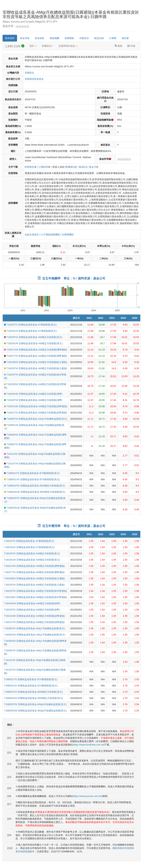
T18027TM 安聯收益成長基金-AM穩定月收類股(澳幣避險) (35, 356)
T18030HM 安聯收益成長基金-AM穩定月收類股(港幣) (33, 394)
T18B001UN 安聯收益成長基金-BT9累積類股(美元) (32, 479)
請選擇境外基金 (68, 46)
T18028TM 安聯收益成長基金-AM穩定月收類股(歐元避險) (35, 368)
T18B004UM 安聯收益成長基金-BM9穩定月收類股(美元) (35, 492)
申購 (131, 46)
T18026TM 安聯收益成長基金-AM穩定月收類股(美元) (33, 337)
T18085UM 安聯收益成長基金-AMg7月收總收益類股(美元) (35, 635)
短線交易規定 (32, 235)
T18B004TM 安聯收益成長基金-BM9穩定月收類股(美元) (35, 486)
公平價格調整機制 (50, 235)
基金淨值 (25, 38)
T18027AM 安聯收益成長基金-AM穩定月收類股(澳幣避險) (36, 350)
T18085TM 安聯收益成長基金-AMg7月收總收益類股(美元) (36, 419)
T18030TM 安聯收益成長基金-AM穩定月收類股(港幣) (33, 400)
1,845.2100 (15, 46)
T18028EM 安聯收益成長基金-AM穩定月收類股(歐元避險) (36, 362)
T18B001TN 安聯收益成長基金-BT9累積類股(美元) (32, 473)
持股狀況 (84, 38)
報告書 (125, 38)
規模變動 (69, 38)
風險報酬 (54, 38)
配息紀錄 (99, 38)
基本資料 (10, 38)
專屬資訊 (70, 167)
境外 (33, 46)
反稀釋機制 (68, 235)
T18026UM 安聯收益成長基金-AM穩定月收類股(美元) (33, 343)
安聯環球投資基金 (34, 79)
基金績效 (40, 38)
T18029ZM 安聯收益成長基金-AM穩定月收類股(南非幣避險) (36, 597)
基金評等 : (16, 26)
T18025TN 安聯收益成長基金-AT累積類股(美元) (30, 325)
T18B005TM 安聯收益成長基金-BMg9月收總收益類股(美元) (35, 704)
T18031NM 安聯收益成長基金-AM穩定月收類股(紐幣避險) (36, 406)
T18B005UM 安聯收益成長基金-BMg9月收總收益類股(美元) (35, 711)
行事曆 (113, 38)
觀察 (118, 46)
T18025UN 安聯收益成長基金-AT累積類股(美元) (30, 331)
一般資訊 (81, 167)
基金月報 (94, 167)
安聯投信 (47, 46)
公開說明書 (44, 167)
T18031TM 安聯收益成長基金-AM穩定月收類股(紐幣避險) (35, 413)
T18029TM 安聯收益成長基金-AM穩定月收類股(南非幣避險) (36, 591)
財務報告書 (31, 167)
